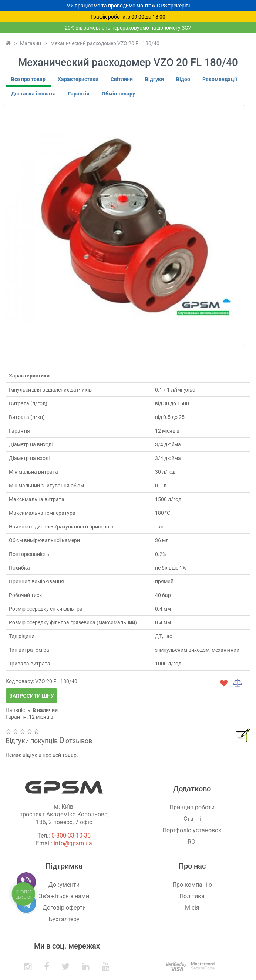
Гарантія (79, 94)
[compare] (238, 683)
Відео (183, 79)
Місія (192, 908)
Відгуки (154, 79)
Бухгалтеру (64, 919)
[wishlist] (224, 683)
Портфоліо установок (192, 830)
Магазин (31, 43)
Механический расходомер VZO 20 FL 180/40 (105, 43)
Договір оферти (64, 908)
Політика (192, 896)
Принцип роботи (192, 807)
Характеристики (78, 79)
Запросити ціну (32, 696)
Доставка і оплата (33, 94)
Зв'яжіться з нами (64, 896)
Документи (64, 885)
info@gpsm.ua (73, 843)
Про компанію (192, 885)
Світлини (122, 79)
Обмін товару (118, 94)
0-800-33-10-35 (71, 835)
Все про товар (28, 79)
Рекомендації (220, 79)
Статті (192, 819)
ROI (192, 842)
